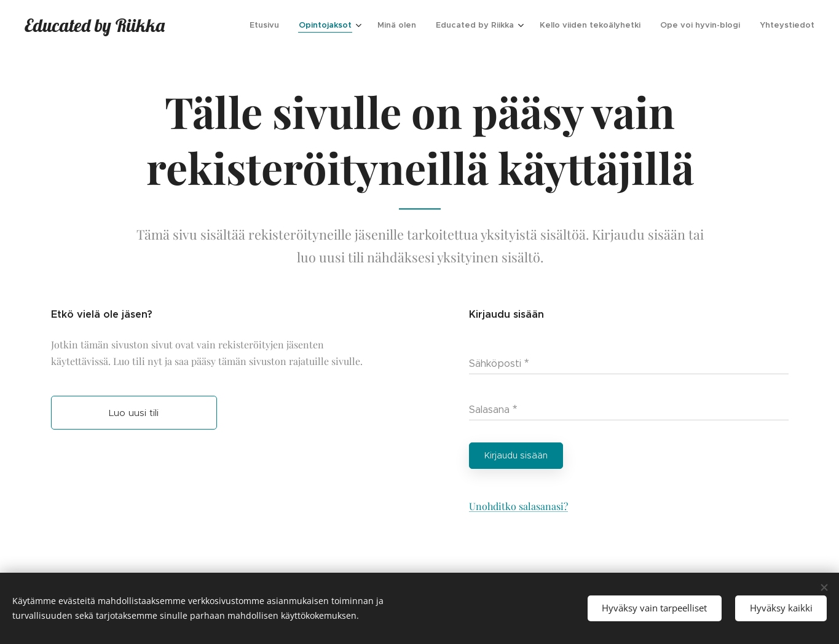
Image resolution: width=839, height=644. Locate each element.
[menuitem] (268, 25)
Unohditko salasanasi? (518, 506)
